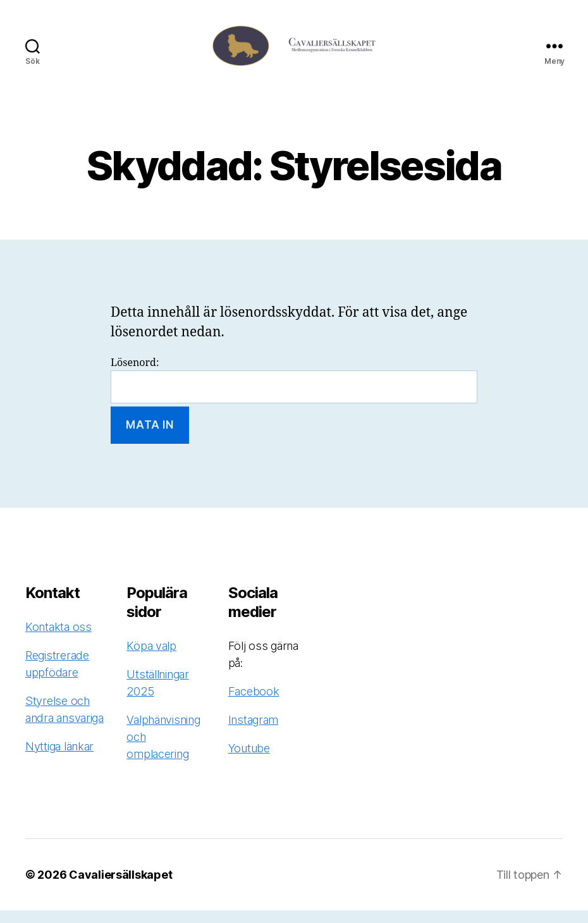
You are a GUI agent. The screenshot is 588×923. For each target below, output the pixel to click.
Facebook (254, 704)
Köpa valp (151, 658)
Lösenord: (294, 393)
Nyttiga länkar (59, 759)
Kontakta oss (58, 639)
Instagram (254, 732)
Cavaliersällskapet (120, 887)
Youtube (249, 761)
